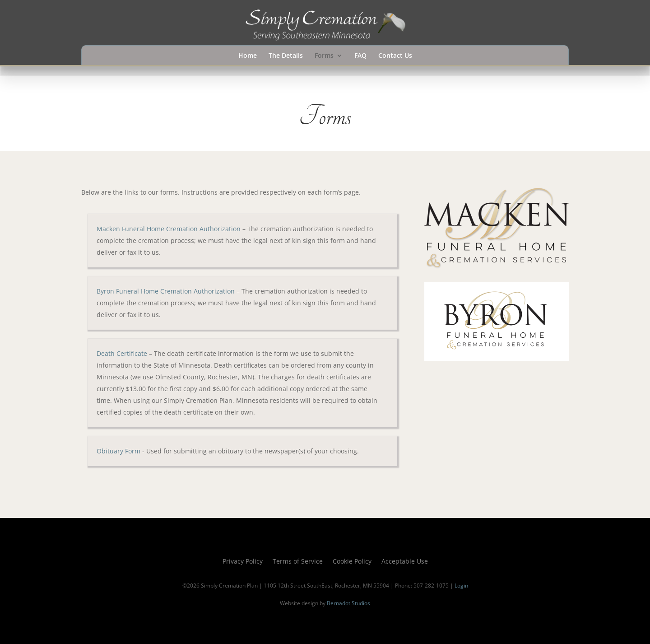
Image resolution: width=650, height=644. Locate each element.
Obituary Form (118, 451)
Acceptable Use (405, 562)
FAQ (360, 56)
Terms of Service (298, 562)
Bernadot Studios (348, 603)
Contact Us (395, 56)
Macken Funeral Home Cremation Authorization (169, 229)
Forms (324, 56)
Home (248, 56)
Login (461, 586)
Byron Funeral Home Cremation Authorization (166, 291)
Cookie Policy (352, 562)
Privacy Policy (243, 562)
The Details (286, 56)
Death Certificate (122, 353)
